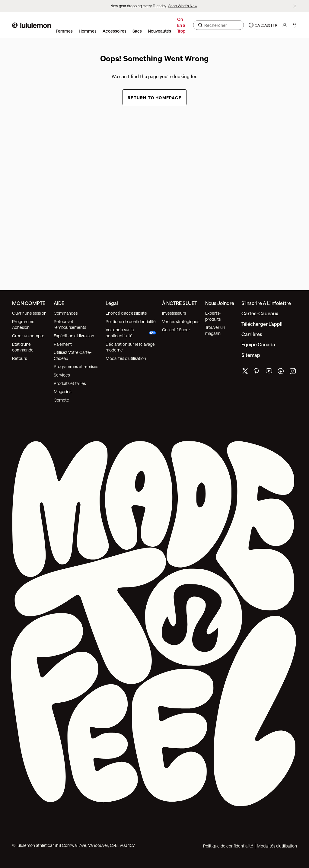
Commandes (66, 313)
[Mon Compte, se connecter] (285, 25)
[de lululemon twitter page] (245, 372)
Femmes (64, 31)
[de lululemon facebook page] (281, 372)
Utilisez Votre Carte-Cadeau (73, 355)
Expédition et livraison (74, 336)
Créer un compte (28, 336)
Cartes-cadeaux (260, 313)
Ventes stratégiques (181, 321)
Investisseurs (174, 313)
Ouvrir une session (29, 313)
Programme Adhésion (23, 324)
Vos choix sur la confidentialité (131, 333)
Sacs (137, 31)
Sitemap (251, 355)
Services (62, 375)
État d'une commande (23, 347)
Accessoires (115, 31)
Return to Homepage (154, 97)
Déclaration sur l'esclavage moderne (130, 347)
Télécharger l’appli (262, 324)
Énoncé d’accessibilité (126, 313)
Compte (62, 400)
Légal (112, 303)
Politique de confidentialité (131, 321)
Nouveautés (159, 31)
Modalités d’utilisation (126, 358)
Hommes (88, 31)
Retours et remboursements (70, 324)
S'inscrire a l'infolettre (266, 303)
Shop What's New (183, 6)
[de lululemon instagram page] (293, 372)
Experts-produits (213, 316)
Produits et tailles (70, 383)
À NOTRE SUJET (180, 303)
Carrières (252, 334)
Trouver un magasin (215, 330)
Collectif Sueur (176, 330)
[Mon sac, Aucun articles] (294, 25)
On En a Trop (181, 25)
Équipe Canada (258, 344)
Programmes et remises (76, 366)
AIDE (59, 303)
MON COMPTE (29, 303)
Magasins (62, 391)
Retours (19, 358)
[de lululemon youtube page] (269, 372)
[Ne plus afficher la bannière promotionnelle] (295, 6)
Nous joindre (220, 303)
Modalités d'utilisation (277, 846)
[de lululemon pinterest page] (257, 372)
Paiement (63, 344)
